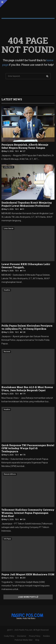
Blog (37, 640)
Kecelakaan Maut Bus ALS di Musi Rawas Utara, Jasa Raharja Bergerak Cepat (27, 389)
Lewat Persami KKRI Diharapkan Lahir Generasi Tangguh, (26, 266)
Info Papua (7, 539)
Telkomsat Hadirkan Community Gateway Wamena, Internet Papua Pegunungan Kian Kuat (28, 513)
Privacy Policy (35, 636)
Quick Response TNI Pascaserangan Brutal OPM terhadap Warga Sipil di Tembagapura (28, 448)
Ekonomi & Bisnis (10, 474)
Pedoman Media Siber (24, 640)
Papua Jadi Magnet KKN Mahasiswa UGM (28, 574)
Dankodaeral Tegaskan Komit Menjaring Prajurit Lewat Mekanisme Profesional (27, 204)
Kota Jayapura (9, 109)
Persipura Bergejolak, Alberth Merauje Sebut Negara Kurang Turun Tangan (25, 146)
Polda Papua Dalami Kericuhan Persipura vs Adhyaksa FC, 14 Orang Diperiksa (27, 327)
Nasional (7, 352)
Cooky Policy (9, 636)
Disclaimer (22, 636)
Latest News (12, 99)
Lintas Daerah (9, 167)
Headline (7, 290)
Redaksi (47, 636)
